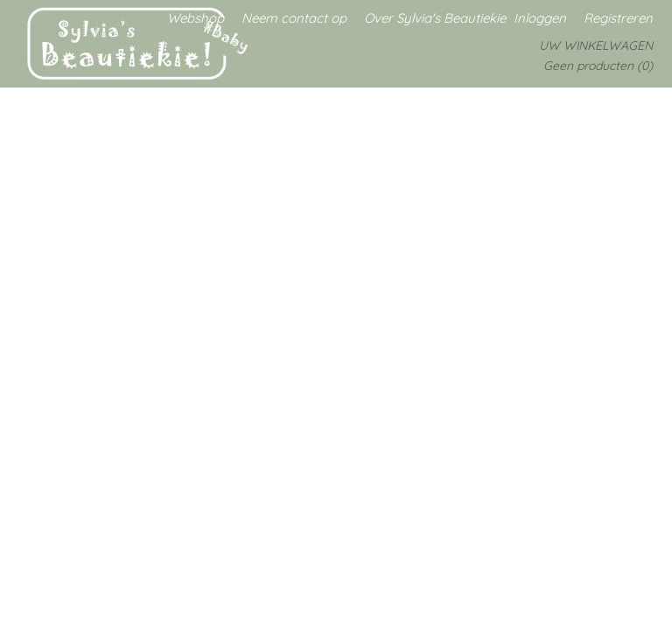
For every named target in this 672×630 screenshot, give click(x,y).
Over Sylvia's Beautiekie (435, 18)
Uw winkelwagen (596, 45)
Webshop (196, 18)
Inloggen (540, 18)
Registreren (618, 18)
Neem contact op (294, 18)
